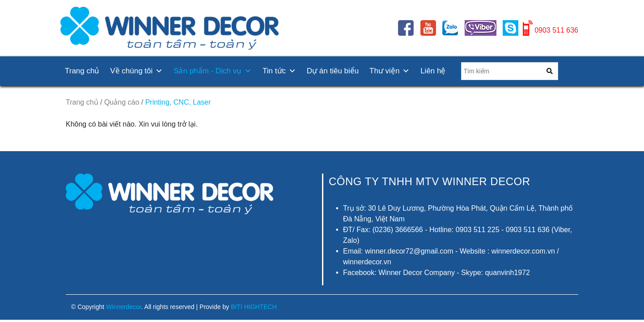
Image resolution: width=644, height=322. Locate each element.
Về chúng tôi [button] (136, 71)
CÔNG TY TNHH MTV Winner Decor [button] (430, 181)
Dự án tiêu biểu (333, 71)
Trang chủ (82, 71)
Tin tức (279, 71)
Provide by (238, 307)
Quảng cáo (122, 102)
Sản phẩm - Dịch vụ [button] (213, 71)
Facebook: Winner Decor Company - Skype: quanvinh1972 (436, 273)
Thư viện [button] (390, 71)
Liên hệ (433, 71)
